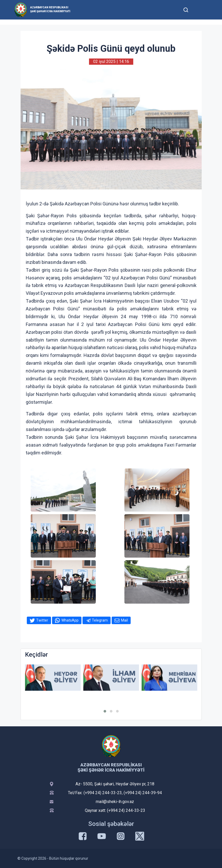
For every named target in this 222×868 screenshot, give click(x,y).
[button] (105, 711)
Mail (124, 620)
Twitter (42, 620)
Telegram (100, 620)
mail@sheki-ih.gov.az (115, 802)
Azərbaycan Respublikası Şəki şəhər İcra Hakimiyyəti (50, 9)
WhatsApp (70, 620)
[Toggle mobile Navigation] (199, 10)
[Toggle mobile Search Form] (186, 9)
